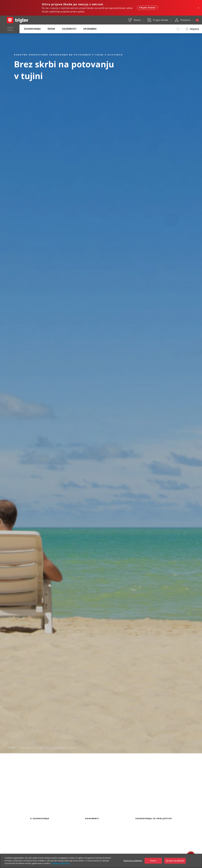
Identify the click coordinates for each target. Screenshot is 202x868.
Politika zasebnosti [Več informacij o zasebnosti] (61, 864)
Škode (51, 29)
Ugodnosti (69, 29)
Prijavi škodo (147, 8)
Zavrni (153, 861)
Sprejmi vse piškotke (175, 861)
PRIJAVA (194, 29)
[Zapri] (198, 861)
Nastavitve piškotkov (133, 861)
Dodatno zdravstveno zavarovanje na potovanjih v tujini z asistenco (48, 747)
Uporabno (90, 29)
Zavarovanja (32, 29)
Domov (12, 747)
